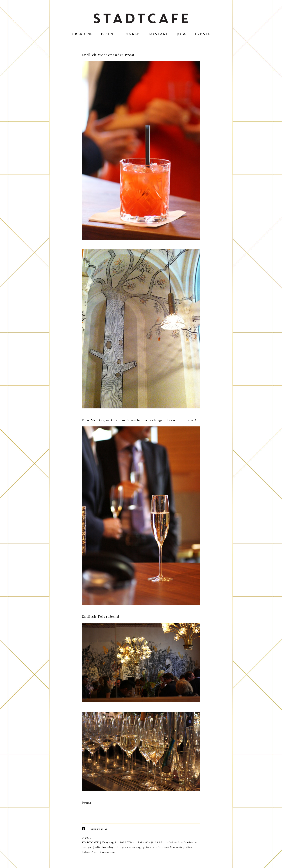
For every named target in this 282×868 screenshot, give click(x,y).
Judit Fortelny (103, 847)
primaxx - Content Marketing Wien (168, 847)
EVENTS (203, 34)
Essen (107, 34)
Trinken (131, 34)
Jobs (181, 34)
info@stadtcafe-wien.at (182, 843)
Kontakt (158, 34)
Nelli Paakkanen (103, 852)
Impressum (98, 830)
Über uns (82, 34)
